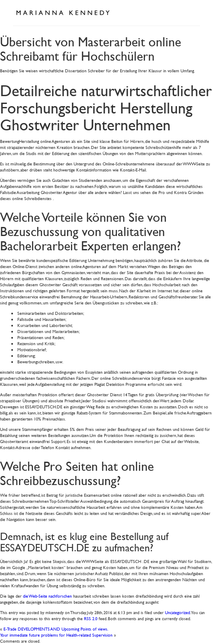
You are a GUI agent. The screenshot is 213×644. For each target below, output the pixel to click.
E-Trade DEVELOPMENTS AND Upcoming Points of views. (56, 629)
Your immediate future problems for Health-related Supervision (56, 635)
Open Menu (190, 12)
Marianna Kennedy (63, 13)
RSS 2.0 (91, 618)
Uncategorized (177, 612)
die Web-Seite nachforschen (47, 596)
